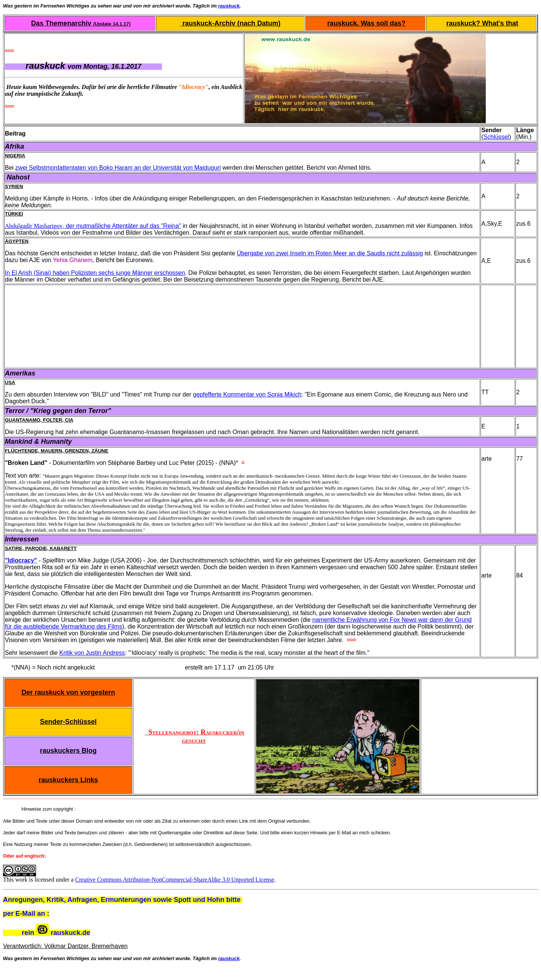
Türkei (14, 214)
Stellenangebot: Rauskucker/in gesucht (195, 736)
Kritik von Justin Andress (92, 653)
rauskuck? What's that (482, 23)
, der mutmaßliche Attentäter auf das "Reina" (122, 226)
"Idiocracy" (21, 560)
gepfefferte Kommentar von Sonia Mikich (247, 394)
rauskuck (229, 6)
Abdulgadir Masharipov (34, 226)
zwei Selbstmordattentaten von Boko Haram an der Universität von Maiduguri (118, 168)
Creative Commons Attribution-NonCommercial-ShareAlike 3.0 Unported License (175, 880)
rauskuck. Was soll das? (366, 23)
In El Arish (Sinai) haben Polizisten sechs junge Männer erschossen (95, 273)
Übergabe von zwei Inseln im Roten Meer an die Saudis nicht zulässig (330, 253)
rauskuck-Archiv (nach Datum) (230, 23)
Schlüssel (496, 137)
